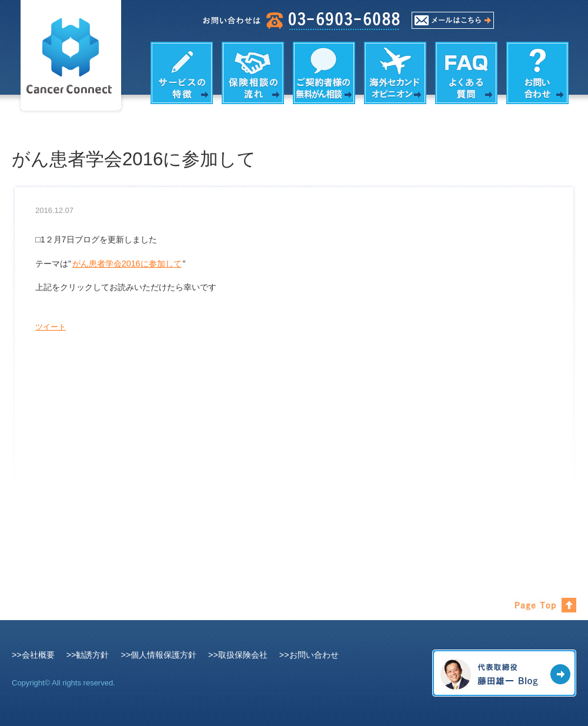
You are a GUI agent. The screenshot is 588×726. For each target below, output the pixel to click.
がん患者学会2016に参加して (127, 264)
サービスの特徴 (182, 73)
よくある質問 (466, 73)
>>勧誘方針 (88, 655)
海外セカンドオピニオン (395, 73)
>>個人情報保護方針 (158, 655)
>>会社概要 (33, 655)
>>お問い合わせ (309, 655)
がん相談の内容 (324, 73)
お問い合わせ (537, 73)
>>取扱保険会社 (238, 655)
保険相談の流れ (253, 73)
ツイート (51, 327)
